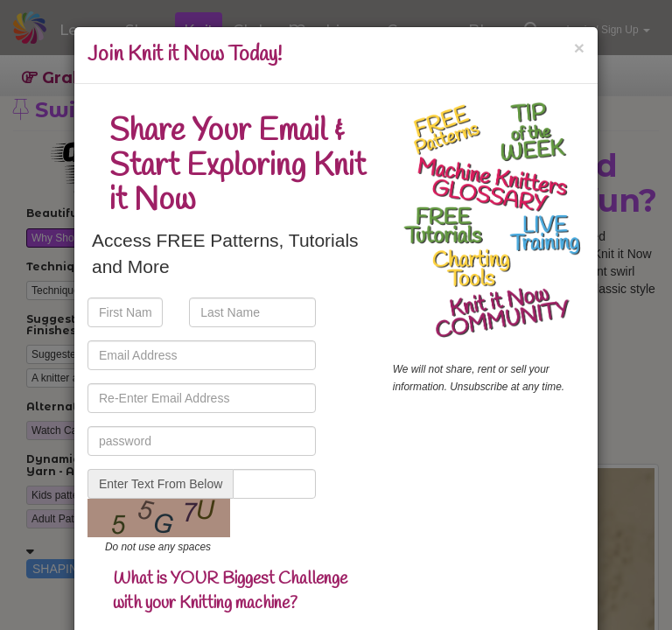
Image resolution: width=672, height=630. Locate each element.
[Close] (579, 48)
